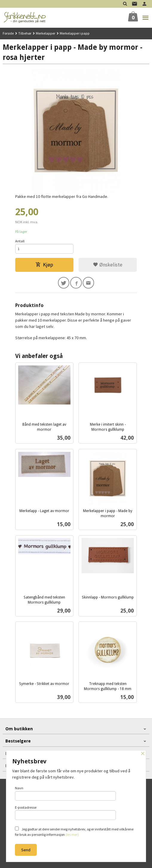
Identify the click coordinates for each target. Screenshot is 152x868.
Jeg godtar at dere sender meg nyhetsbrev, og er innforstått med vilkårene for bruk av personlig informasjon (74, 832)
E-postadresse (65, 813)
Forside (8, 33)
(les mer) (72, 834)
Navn (65, 793)
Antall (20, 241)
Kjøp (44, 265)
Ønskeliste (108, 265)
